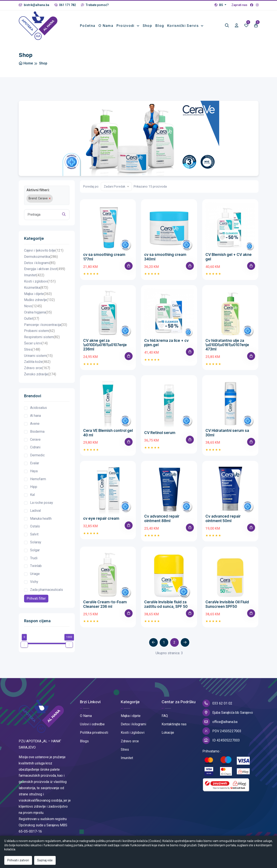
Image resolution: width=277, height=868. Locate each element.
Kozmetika (36, 288)
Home (26, 63)
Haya (34, 471)
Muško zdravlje (39, 300)
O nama (106, 26)
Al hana (35, 416)
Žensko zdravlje (40, 374)
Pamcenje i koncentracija (46, 325)
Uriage (35, 574)
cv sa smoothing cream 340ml (165, 257)
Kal (32, 495)
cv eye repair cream (101, 518)
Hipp (34, 487)
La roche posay (42, 503)
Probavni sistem (39, 331)
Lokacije (168, 733)
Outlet (32, 319)
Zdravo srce (37, 368)
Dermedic (37, 455)
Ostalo (35, 526)
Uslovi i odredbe (92, 724)
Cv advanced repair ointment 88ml (162, 518)
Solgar (35, 550)
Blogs (84, 741)
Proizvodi (126, 26)
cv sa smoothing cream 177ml (104, 257)
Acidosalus (38, 408)
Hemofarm (38, 479)
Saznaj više (45, 860)
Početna (88, 26)
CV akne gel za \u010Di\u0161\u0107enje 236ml (105, 345)
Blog (160, 26)
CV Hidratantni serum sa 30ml (227, 433)
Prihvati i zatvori (18, 860)
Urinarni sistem (38, 356)
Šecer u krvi (36, 343)
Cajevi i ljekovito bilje (44, 251)
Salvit (34, 534)
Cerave (35, 439)
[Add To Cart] (129, 266)
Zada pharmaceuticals (47, 590)
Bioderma (37, 432)
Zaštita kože (37, 362)
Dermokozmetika (41, 257)
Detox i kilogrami (40, 263)
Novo (33, 306)
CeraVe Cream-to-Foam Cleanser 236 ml (105, 604)
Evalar (35, 463)
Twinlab (36, 566)
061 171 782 (65, 5)
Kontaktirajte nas (174, 724)
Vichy (34, 582)
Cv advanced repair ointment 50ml (223, 518)
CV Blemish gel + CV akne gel (229, 257)
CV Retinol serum (160, 433)
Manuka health (41, 519)
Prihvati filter (36, 598)
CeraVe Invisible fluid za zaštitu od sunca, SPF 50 (166, 604)
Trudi (34, 558)
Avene (35, 424)
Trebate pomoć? (95, 5)
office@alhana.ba (220, 722)
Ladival (35, 511)
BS (219, 5)
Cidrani (35, 447)
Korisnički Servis (183, 26)
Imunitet (34, 275)
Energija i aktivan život (45, 269)
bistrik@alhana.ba (34, 5)
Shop (147, 26)
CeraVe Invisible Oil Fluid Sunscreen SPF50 (227, 604)
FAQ (165, 716)
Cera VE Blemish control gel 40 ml (108, 433)
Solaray (36, 542)
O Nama (86, 716)
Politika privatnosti (94, 733)
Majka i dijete (38, 294)
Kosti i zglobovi (40, 282)
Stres (32, 350)
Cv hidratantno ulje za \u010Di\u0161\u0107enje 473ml (227, 345)
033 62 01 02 (217, 703)
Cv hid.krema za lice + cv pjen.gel (166, 343)
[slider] (24, 645)
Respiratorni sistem (42, 337)
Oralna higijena (38, 313)
